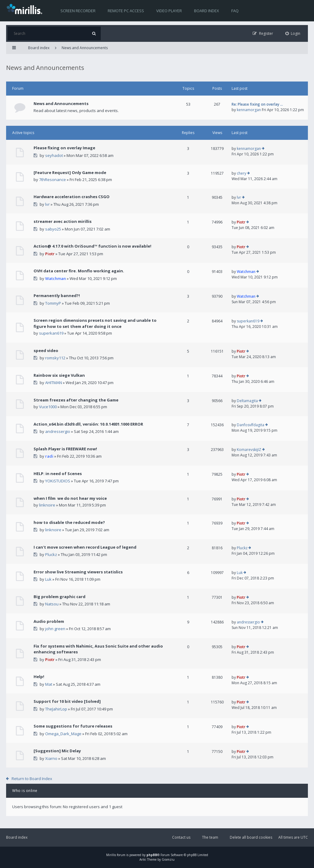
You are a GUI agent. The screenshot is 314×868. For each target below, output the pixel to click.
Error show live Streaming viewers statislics (78, 572)
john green (55, 629)
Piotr (241, 222)
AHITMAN (54, 383)
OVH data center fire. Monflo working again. (79, 271)
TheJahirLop (56, 709)
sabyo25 (53, 229)
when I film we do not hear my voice (70, 498)
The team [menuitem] (210, 837)
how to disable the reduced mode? (69, 522)
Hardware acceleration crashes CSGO (72, 197)
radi (49, 456)
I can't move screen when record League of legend (85, 547)
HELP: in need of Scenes (58, 474)
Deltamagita (247, 401)
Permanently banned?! (57, 296)
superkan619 (51, 333)
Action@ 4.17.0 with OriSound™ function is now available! (92, 246)
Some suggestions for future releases (73, 726)
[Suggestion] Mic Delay (57, 751)
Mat (49, 684)
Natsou (52, 604)
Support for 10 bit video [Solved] (67, 701)
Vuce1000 (48, 407)
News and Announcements (85, 48)
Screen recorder (78, 11)
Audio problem (49, 621)
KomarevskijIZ (249, 450)
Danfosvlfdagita (251, 425)
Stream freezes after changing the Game (76, 400)
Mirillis (111, 855)
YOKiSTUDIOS (58, 481)
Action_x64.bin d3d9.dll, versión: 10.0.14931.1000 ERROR (88, 424)
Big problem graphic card (60, 597)
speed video (46, 350)
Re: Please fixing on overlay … (257, 104)
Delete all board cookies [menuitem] (251, 837)
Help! (39, 677)
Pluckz (51, 554)
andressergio (58, 431)
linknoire (47, 505)
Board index (207, 11)
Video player (169, 11)
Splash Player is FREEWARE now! (65, 449)
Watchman (56, 278)
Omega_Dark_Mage (63, 734)
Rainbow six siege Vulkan (59, 375)
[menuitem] (293, 33)
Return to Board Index (32, 779)
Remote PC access (126, 11)
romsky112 (55, 358)
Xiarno (51, 758)
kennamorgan (249, 110)
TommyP (53, 303)
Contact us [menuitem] (181, 837)
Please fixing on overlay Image (64, 148)
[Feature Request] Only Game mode (70, 173)
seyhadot (54, 155)
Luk (48, 579)
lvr (47, 204)
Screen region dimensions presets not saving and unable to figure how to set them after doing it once (95, 323)
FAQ (235, 11)
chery (242, 173)
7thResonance (52, 180)
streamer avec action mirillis (63, 221)
